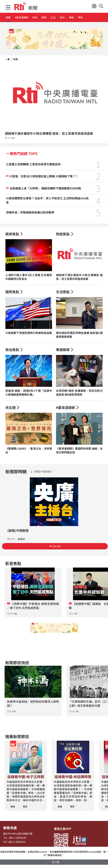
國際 (57, 18)
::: (6, 59)
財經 (44, 18)
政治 (82, 18)
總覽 (9, 18)
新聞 (15, 59)
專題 (95, 18)
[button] (8, 8)
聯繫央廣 (9, 827)
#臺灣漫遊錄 (26, 18)
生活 (70, 18)
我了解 (55, 862)
